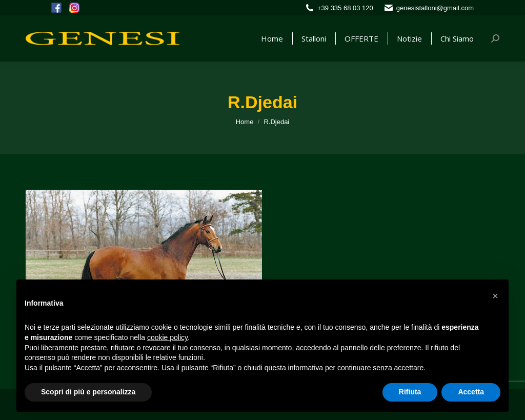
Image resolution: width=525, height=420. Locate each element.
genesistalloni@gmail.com (435, 8)
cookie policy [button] (167, 337)
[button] (495, 296)
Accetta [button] (471, 392)
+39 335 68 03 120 (345, 8)
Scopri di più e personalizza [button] (88, 392)
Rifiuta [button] (410, 392)
